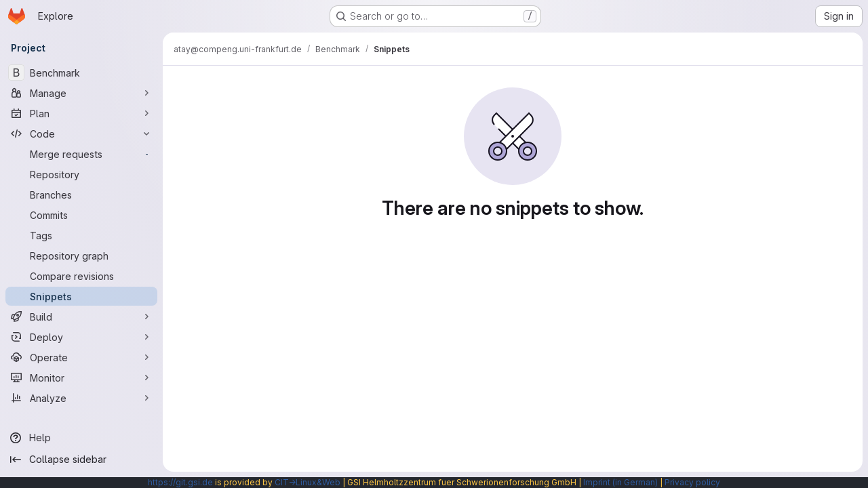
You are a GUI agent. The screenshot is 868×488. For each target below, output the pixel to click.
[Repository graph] (81, 256)
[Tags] (81, 235)
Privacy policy (692, 482)
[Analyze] (81, 398)
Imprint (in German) (620, 482)
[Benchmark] (81, 73)
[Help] (81, 438)
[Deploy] (81, 337)
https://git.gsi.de (180, 482)
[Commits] (81, 215)
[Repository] (81, 174)
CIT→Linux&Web (308, 482)
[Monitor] (81, 378)
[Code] (81, 134)
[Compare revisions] (81, 276)
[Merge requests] (81, 154)
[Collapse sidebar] (81, 460)
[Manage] (81, 93)
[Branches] (81, 195)
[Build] (81, 317)
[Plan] (81, 113)
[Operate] (81, 357)
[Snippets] (81, 296)
